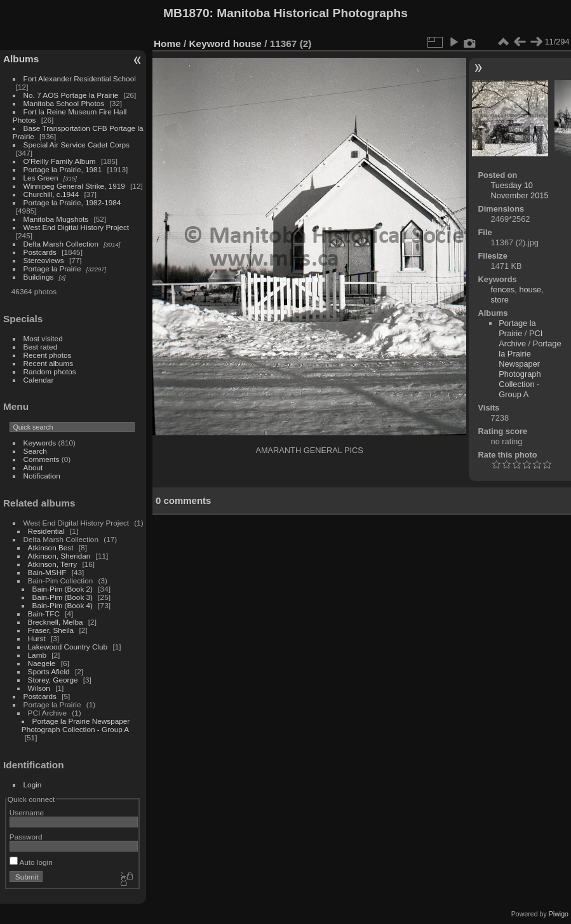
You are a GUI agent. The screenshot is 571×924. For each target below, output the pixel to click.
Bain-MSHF (47, 572)
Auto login (31, 862)
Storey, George (53, 680)
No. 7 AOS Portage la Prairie (71, 95)
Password (26, 837)
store (500, 300)
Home (167, 44)
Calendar (39, 380)
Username (27, 812)
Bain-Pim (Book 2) (63, 589)
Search (35, 451)
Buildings (39, 277)
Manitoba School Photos (64, 103)
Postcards (40, 252)
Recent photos (48, 355)
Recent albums (48, 363)
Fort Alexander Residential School (80, 78)
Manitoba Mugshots (56, 219)
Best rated (41, 347)
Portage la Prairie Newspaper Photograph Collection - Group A (76, 725)
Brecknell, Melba (56, 622)
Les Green (41, 178)
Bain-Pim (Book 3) (63, 597)
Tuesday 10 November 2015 (520, 190)
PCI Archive (521, 338)
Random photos (50, 371)
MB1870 (186, 13)
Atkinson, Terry (53, 564)
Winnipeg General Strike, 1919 (74, 186)
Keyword (210, 44)
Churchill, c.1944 (51, 194)
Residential (46, 531)
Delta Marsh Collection (61, 244)
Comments (42, 459)
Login (33, 785)
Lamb (37, 655)
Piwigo (559, 914)
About (33, 467)
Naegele (42, 663)
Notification (42, 476)
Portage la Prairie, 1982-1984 (72, 202)
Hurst (37, 638)
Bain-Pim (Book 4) (63, 605)
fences (503, 289)
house (247, 44)
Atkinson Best (51, 547)
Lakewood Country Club (68, 647)
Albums (21, 59)
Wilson (39, 688)
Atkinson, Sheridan (59, 556)
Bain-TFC (44, 614)
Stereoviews (44, 260)
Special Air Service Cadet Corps (77, 145)
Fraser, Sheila (51, 630)
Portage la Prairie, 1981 (63, 169)
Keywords (40, 443)
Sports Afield (49, 671)
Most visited (43, 338)
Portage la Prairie (52, 268)
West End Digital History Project (77, 227)
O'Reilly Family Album (60, 161)
